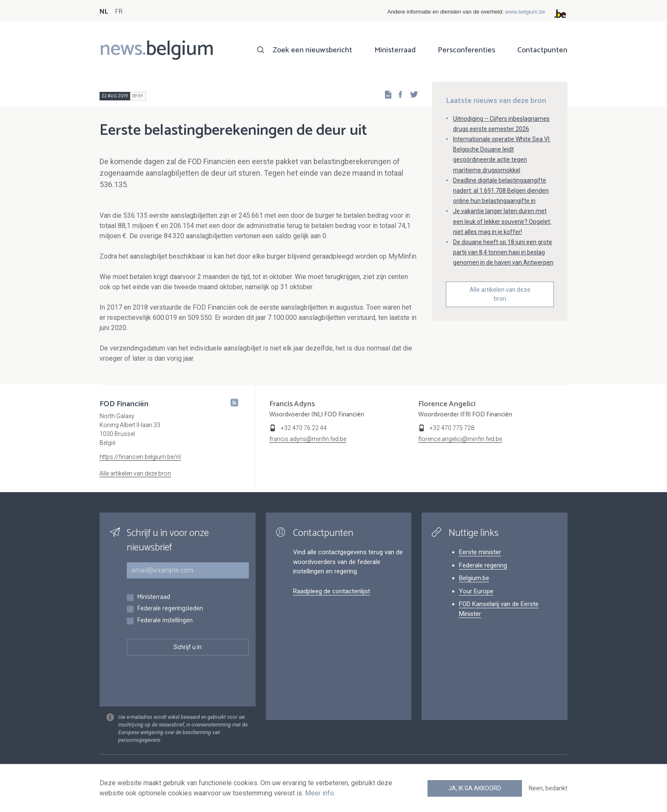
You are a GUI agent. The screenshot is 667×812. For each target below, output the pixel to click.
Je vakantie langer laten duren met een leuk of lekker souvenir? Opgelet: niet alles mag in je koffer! (502, 221)
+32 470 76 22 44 (304, 428)
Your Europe (476, 591)
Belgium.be (474, 578)
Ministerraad (395, 50)
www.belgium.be (525, 12)
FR (119, 12)
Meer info (319, 793)
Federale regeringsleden (170, 609)
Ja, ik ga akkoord (475, 788)
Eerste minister (480, 552)
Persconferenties (466, 50)
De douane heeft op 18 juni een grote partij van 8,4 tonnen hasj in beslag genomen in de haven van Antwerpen (503, 252)
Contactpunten (542, 50)
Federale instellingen (165, 621)
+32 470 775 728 (452, 428)
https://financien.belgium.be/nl (140, 457)
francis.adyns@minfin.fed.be (308, 439)
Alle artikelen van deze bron (500, 294)
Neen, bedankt (548, 788)
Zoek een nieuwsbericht (312, 50)
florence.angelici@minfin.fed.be (460, 439)
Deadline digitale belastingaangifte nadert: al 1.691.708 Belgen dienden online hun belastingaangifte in (501, 191)
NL (104, 12)
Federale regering (483, 565)
